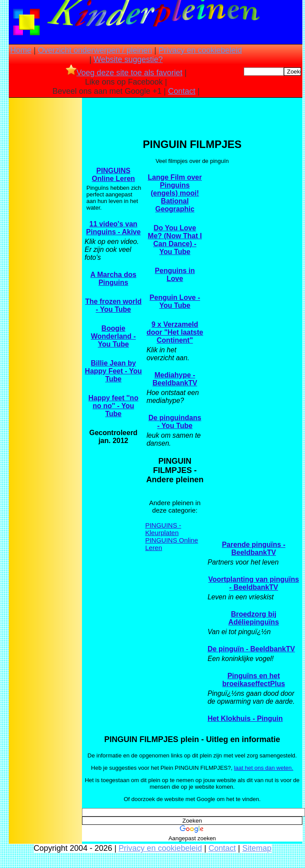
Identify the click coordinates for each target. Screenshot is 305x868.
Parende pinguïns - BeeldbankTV (253, 549)
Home (21, 50)
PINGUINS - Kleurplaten (163, 529)
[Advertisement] (45, 238)
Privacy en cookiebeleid (200, 50)
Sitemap (257, 848)
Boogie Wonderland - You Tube (113, 336)
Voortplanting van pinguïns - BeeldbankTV (253, 583)
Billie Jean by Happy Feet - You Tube (113, 371)
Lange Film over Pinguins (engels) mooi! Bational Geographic (175, 193)
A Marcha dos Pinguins (113, 279)
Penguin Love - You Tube (175, 301)
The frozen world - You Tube (113, 305)
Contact (182, 91)
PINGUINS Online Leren (113, 175)
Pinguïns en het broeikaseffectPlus (253, 680)
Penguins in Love (175, 275)
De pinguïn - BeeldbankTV (251, 649)
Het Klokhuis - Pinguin (245, 718)
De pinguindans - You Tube (175, 422)
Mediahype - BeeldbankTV (175, 379)
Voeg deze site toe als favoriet (124, 73)
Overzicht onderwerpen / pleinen (95, 50)
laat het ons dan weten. (264, 768)
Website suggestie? (128, 59)
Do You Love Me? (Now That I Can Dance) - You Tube (175, 240)
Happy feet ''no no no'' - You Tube (113, 406)
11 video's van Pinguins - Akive (113, 228)
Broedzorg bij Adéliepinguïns (254, 618)
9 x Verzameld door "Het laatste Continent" (175, 332)
